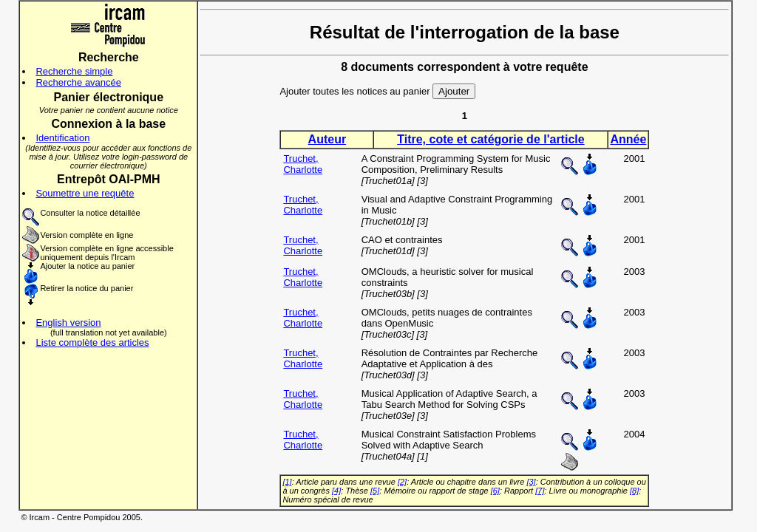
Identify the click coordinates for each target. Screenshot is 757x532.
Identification (62, 138)
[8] (634, 491)
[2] (402, 482)
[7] (540, 491)
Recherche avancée (78, 82)
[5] (375, 491)
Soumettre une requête (85, 193)
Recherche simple (74, 71)
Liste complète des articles (92, 342)
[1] (287, 482)
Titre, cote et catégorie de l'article (490, 139)
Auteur (327, 139)
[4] (336, 491)
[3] (531, 482)
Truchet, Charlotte (303, 164)
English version (68, 323)
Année (628, 139)
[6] (495, 491)
